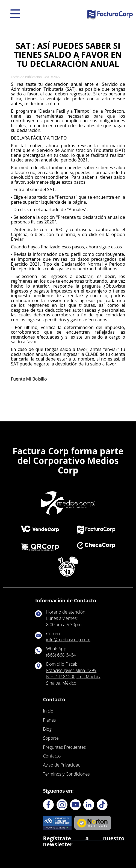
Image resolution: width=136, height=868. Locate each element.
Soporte (51, 738)
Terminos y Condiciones (66, 774)
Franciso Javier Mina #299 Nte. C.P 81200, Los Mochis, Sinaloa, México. (73, 677)
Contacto (52, 756)
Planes (49, 720)
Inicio (48, 711)
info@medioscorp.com (68, 640)
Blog (47, 729)
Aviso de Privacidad (62, 765)
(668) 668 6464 (61, 655)
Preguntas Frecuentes (64, 747)
